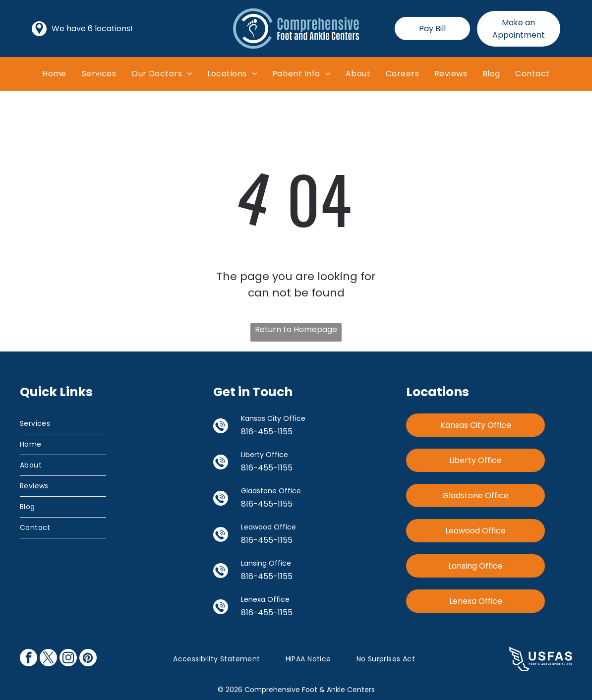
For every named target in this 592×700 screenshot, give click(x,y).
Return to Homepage (296, 329)
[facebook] (29, 659)
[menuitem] (54, 74)
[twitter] (48, 659)
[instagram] (68, 659)
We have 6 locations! (92, 29)
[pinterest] (88, 659)
